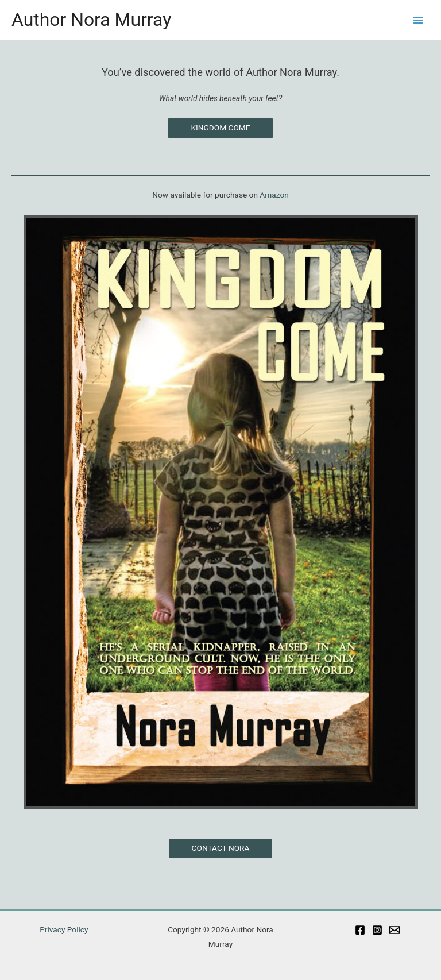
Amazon (274, 195)
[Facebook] (360, 930)
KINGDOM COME (220, 128)
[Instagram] (377, 930)
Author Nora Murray (91, 20)
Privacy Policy (64, 929)
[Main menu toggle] (418, 20)
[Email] (394, 930)
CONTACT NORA (221, 848)
